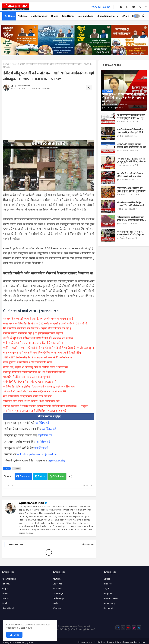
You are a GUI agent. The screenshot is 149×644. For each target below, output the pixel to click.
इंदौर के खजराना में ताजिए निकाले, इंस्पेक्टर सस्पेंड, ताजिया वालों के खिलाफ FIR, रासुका (45, 406)
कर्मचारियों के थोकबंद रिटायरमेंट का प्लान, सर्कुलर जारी (30, 382)
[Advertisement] (49, 117)
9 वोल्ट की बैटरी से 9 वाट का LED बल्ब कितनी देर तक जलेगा (33, 343)
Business (108, 584)
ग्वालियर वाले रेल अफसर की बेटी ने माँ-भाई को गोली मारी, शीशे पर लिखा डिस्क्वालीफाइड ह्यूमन (48, 348)
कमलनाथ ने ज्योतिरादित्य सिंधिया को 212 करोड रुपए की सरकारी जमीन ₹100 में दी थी (45, 324)
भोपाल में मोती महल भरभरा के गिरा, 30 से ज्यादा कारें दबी (31, 401)
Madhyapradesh (39, 16)
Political (57, 579)
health (56, 603)
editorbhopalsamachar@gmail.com (38, 454)
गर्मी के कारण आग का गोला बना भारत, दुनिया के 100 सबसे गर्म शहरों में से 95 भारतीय (131, 220)
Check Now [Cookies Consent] (25, 628)
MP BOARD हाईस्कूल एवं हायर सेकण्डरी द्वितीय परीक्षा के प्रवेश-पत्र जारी (131, 146)
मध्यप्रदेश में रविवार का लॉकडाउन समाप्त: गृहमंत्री (27, 377)
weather (57, 608)
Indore (15, 64)
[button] (136, 16)
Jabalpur (6, 598)
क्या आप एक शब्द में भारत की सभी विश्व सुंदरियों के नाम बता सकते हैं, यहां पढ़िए (42, 353)
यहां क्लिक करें (42, 423)
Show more (88, 544)
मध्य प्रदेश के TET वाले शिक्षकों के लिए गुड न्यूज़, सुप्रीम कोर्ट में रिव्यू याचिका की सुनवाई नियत (131, 162)
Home (11, 16)
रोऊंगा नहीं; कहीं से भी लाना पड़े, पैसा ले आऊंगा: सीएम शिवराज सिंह (36, 367)
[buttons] (121, 7)
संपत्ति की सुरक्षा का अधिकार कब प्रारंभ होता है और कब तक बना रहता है (38, 338)
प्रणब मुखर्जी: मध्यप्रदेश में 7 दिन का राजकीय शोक (27, 362)
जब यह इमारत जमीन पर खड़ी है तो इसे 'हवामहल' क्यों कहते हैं (33, 333)
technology (58, 598)
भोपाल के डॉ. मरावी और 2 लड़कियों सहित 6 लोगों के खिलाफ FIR (35, 391)
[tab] (9, 16)
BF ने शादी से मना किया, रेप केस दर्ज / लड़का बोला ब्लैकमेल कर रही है (37, 328)
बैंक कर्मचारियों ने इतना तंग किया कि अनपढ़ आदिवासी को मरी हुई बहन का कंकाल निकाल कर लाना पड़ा (130, 235)
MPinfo (125, 16)
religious (108, 594)
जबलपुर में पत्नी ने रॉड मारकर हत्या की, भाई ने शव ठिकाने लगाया (34, 372)
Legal (106, 589)
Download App (86, 16)
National (23, 16)
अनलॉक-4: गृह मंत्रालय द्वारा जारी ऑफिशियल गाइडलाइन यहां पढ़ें (35, 411)
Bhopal (55, 16)
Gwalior (5, 603)
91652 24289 (57, 460)
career (107, 579)
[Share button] (70, 476)
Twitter (42, 476)
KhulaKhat (108, 608)
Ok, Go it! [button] (14, 635)
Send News (68, 16)
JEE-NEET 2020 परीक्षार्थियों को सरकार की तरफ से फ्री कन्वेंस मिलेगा (37, 357)
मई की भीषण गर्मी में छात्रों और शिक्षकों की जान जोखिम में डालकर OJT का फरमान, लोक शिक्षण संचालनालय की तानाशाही (131, 119)
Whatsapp (59, 476)
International (8, 608)
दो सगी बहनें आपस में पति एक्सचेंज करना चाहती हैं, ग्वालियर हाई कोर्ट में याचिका (130, 132)
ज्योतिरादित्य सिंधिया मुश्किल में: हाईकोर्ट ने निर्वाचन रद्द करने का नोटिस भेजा (39, 387)
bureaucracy (109, 603)
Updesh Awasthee (32, 503)
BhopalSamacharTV (107, 16)
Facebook (25, 476)
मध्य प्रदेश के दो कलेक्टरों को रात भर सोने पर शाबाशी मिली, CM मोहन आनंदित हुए (130, 176)
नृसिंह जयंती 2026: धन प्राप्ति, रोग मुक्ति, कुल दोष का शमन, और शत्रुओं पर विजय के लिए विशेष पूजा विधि (132, 191)
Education (57, 589)
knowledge (58, 594)
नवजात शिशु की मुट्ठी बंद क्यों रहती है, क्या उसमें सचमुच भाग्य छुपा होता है (38, 319)
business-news (111, 598)
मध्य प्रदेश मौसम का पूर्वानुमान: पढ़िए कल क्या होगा (28, 396)
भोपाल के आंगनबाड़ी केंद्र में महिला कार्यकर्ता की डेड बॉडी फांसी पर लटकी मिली (130, 205)
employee (57, 584)
